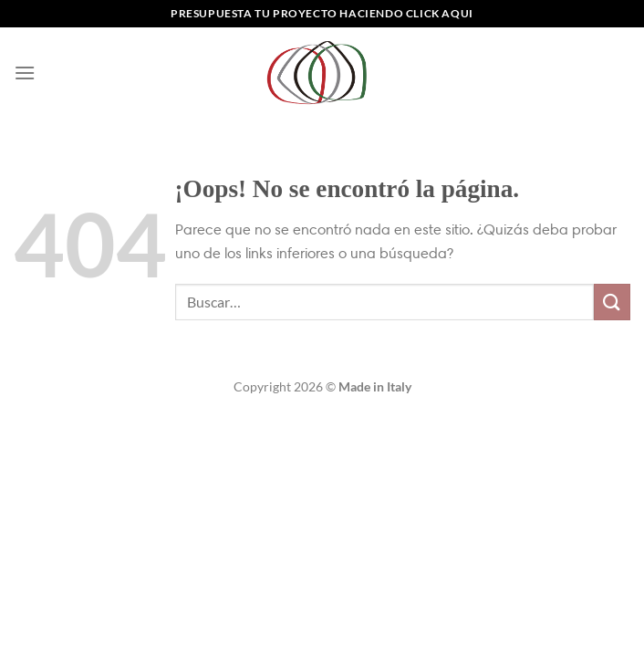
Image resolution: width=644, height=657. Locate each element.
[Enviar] (612, 302)
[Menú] (25, 73)
